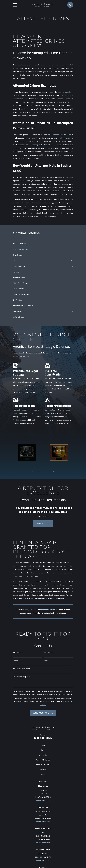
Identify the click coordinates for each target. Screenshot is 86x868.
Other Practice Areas (43, 765)
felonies (68, 135)
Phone (15, 661)
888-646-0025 (43, 738)
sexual (48, 112)
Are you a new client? (21, 669)
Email (46, 661)
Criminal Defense (43, 760)
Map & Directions (43, 800)
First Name (17, 653)
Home (43, 750)
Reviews (43, 770)
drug (20, 148)
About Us (43, 755)
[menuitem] (43, 244)
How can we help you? (22, 677)
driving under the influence (44, 145)
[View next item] (53, 472)
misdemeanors (54, 135)
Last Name (48, 653)
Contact (43, 775)
